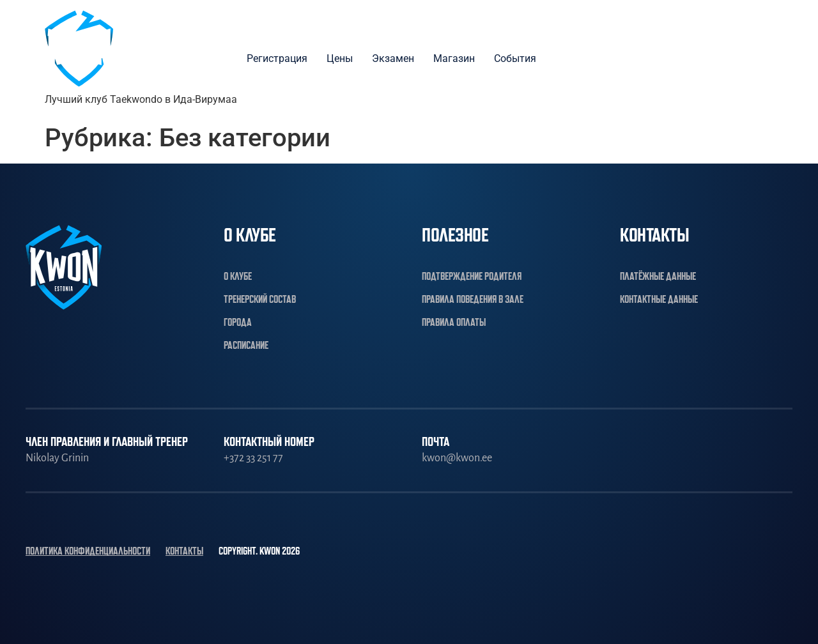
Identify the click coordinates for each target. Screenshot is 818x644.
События (515, 58)
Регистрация (277, 58)
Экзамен (393, 58)
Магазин (454, 58)
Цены (340, 58)
